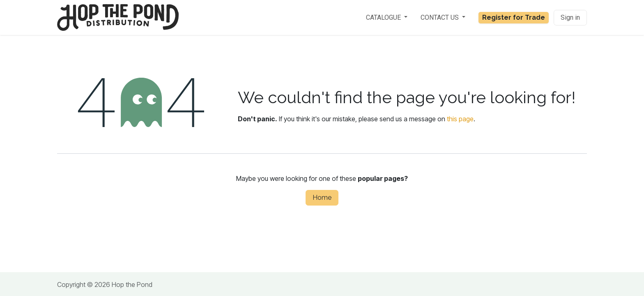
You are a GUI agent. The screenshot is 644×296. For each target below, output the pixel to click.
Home (322, 198)
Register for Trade (514, 17)
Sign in (570, 17)
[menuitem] (387, 18)
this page (460, 119)
